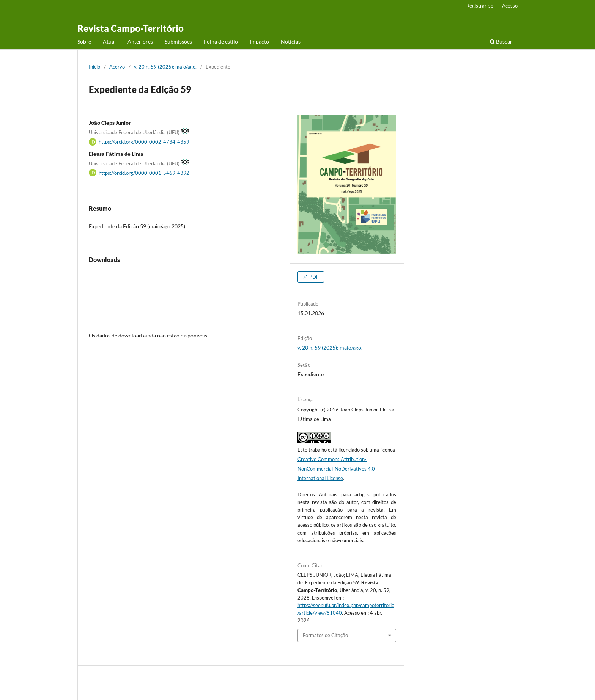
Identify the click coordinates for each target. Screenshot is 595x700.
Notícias (291, 42)
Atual (109, 42)
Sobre (84, 42)
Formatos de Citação (325, 635)
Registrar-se (480, 6)
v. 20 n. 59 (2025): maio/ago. (165, 67)
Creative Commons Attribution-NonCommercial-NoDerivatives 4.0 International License (336, 469)
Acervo (117, 67)
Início (94, 67)
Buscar (501, 42)
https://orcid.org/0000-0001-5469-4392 (144, 173)
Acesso (510, 6)
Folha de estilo (221, 42)
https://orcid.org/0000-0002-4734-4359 (144, 142)
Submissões (178, 42)
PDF (313, 277)
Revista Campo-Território (131, 28)
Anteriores (140, 42)
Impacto (259, 42)
